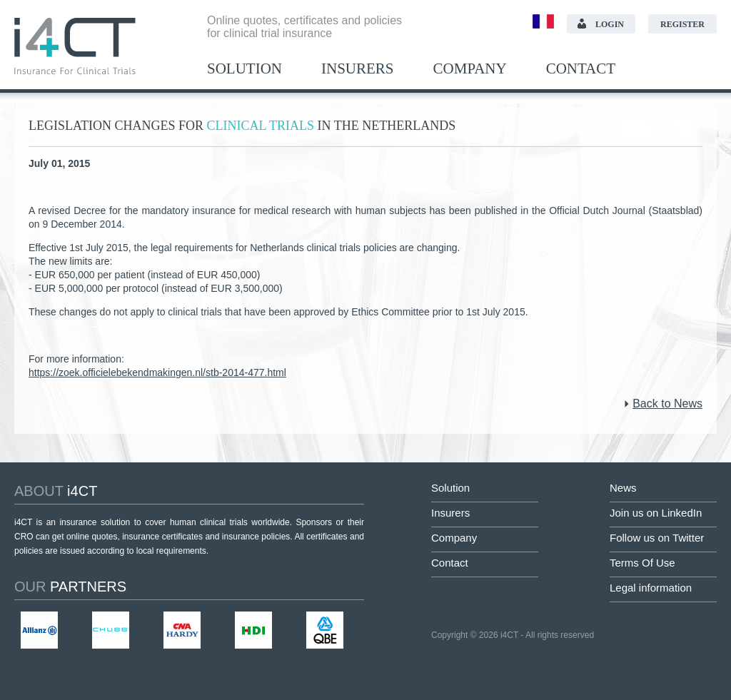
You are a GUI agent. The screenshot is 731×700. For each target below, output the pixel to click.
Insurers (358, 69)
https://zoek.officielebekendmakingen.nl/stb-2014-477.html (157, 372)
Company (470, 69)
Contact (581, 69)
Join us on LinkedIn (656, 513)
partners (70, 587)
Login (610, 24)
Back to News (667, 404)
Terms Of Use (642, 563)
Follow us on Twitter (657, 538)
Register (682, 24)
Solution (244, 69)
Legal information (651, 588)
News (623, 488)
